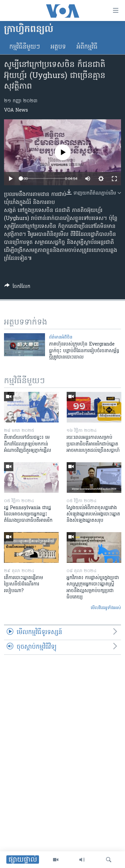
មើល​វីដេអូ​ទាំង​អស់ (106, 608)
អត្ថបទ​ (58, 47)
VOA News (16, 110)
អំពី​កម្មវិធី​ (87, 47)
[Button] (17, 288)
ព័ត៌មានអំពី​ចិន (61, 337)
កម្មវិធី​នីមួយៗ (25, 47)
